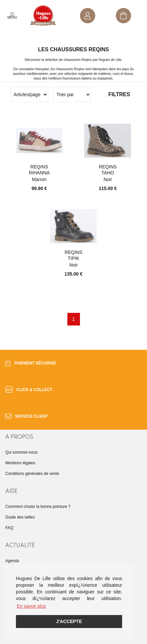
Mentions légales (20, 463)
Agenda (12, 561)
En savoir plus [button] (32, 606)
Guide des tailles (20, 517)
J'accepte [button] (69, 621)
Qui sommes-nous (21, 452)
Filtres (119, 94)
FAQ (9, 528)
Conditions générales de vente (32, 474)
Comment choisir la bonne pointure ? (38, 507)
